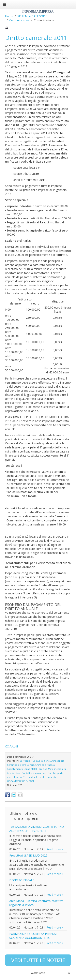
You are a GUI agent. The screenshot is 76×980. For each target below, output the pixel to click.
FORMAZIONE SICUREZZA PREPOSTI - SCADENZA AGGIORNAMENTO (35, 936)
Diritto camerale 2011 (36, 38)
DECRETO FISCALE (22, 880)
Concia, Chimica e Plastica (41, 765)
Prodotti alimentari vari (34, 773)
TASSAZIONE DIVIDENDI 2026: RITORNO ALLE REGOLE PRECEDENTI (37, 829)
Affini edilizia (57, 761)
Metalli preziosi (39, 769)
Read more (54, 849)
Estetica (18, 777)
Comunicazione (19, 20)
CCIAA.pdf (12, 746)
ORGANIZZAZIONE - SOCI (20, 781)
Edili (50, 773)
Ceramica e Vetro (17, 765)
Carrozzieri (26, 761)
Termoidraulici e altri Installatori (41, 777)
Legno (27, 769)
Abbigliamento (15, 769)
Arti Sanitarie (14, 773)
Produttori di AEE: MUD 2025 (28, 855)
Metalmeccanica (57, 769)
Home (9, 16)
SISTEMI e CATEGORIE (32, 16)
